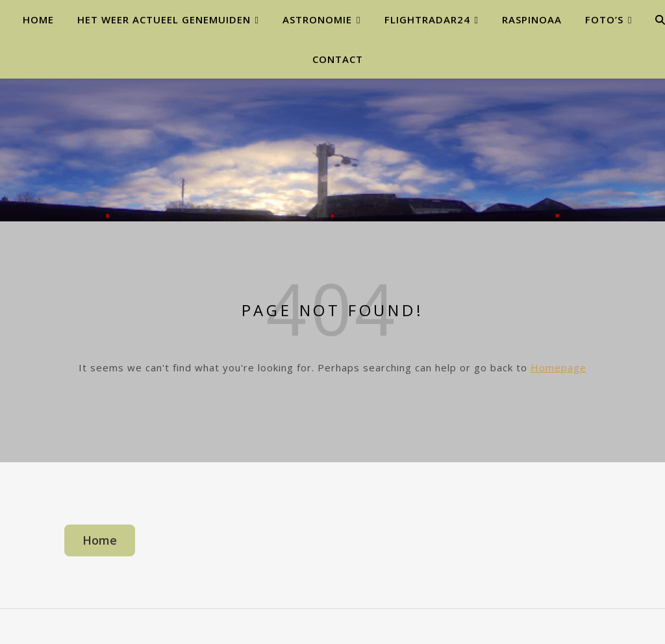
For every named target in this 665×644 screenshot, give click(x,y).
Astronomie (317, 19)
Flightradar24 (427, 19)
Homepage (558, 367)
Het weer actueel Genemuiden (164, 19)
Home (38, 19)
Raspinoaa (532, 19)
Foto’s (604, 19)
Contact (338, 59)
